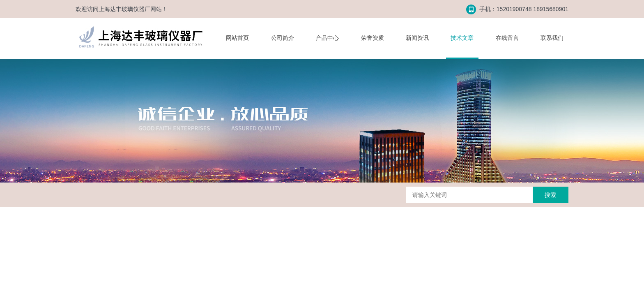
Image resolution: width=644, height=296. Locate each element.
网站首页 (237, 38)
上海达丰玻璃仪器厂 (124, 9)
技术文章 (462, 38)
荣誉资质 (373, 38)
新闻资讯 (417, 38)
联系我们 (552, 38)
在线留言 (507, 38)
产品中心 (327, 38)
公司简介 (283, 38)
